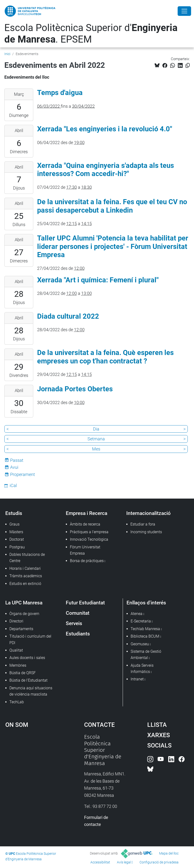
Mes (96, 449)
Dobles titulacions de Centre (27, 558)
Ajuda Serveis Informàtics (142, 668)
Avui (14, 467)
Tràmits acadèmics (26, 576)
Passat (17, 460)
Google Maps (34, 770)
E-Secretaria (141, 621)
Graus (14, 524)
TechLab (17, 702)
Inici (7, 54)
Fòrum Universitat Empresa (85, 550)
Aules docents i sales (27, 658)
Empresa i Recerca (87, 513)
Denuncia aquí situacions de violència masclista (31, 691)
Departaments (21, 629)
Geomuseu (140, 644)
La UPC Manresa (24, 603)
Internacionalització (148, 513)
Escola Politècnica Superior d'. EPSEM (91, 34)
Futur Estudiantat (85, 603)
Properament (23, 474)
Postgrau (17, 547)
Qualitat (16, 650)
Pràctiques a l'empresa (89, 532)
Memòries (18, 665)
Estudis (14, 513)
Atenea (137, 614)
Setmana (96, 439)
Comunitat (78, 613)
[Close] (184, 11)
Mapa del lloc (169, 853)
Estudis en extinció (25, 584)
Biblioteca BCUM (145, 636)
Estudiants (78, 634)
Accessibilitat (100, 862)
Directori (16, 621)
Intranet (137, 679)
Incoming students (146, 532)
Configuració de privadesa (159, 862)
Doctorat (17, 539)
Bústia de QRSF (23, 673)
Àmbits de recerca (85, 524)
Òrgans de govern (24, 614)
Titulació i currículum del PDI (30, 639)
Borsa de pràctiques (87, 561)
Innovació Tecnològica (89, 539)
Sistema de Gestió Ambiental (146, 655)
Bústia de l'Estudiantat (28, 680)
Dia (96, 429)
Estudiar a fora (143, 524)
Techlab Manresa (145, 629)
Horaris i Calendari (25, 568)
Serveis (74, 623)
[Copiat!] (188, 66)
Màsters (16, 532)
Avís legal (124, 862)
